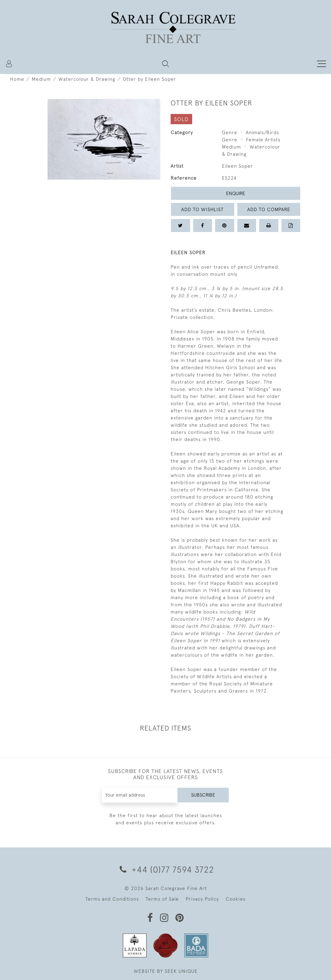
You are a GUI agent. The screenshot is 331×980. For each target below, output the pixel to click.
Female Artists (263, 140)
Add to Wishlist (202, 209)
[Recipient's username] (140, 795)
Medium (41, 79)
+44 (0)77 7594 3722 (166, 869)
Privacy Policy (202, 899)
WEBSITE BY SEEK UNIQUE (166, 971)
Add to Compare (269, 209)
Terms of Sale (162, 899)
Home (17, 79)
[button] (165, 64)
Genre (230, 132)
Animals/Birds (262, 132)
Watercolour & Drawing (87, 79)
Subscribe (203, 795)
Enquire (236, 193)
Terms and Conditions (112, 899)
